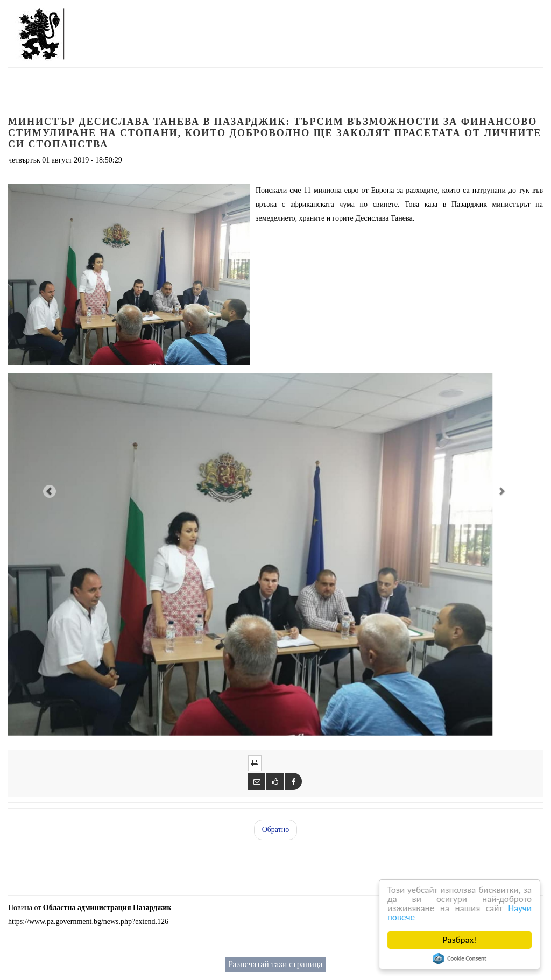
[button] (48, 490)
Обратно (276, 830)
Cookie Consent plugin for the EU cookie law (460, 958)
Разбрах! (460, 940)
